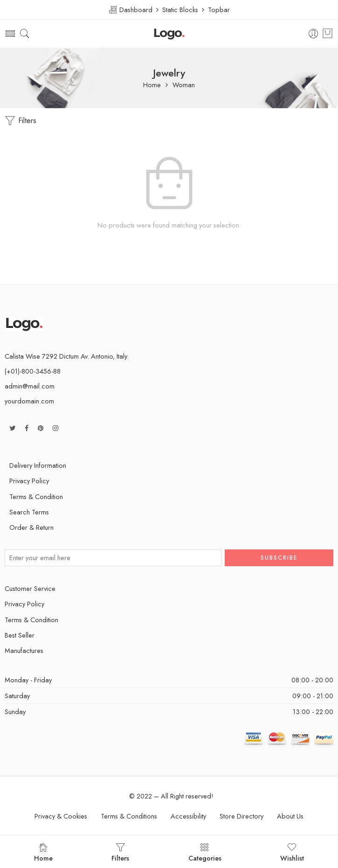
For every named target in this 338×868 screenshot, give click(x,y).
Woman (184, 85)
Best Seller (20, 635)
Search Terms (29, 512)
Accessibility (188, 816)
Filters (21, 121)
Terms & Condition (36, 496)
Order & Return (31, 527)
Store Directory (241, 816)
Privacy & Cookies (61, 816)
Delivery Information (38, 465)
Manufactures (24, 650)
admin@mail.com (30, 386)
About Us (290, 816)
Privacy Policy (29, 481)
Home (152, 85)
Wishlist (292, 853)
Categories (205, 853)
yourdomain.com (29, 401)
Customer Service (30, 588)
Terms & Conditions (129, 816)
